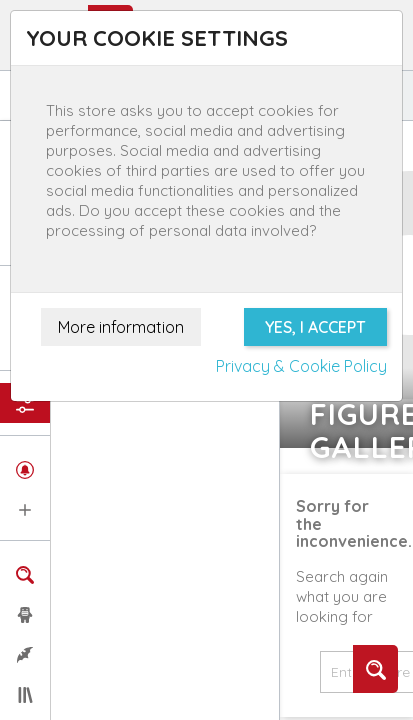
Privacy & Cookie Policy (301, 366)
